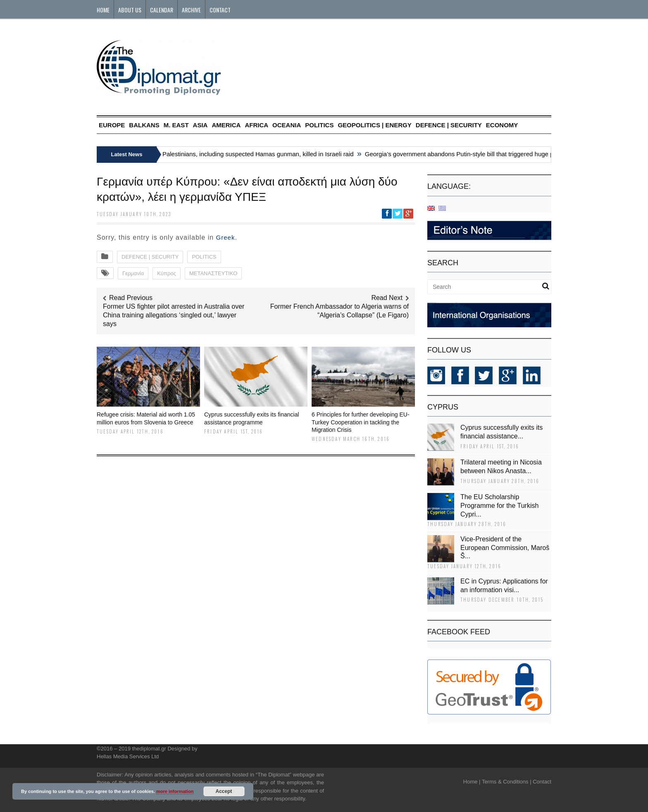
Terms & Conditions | (507, 782)
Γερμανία (133, 273)
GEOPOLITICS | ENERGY (374, 125)
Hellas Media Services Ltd (128, 756)
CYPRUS (443, 407)
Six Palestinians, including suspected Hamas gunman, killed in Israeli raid (256, 154)
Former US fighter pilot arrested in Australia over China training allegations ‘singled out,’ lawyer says (174, 315)
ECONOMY (502, 125)
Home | (472, 782)
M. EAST (176, 125)
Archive (191, 10)
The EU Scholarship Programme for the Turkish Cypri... (499, 506)
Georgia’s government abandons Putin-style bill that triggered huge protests (472, 154)
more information (175, 791)
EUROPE (112, 125)
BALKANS (144, 125)
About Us (130, 10)
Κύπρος (167, 273)
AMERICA (226, 125)
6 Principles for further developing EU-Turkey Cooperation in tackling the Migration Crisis (361, 422)
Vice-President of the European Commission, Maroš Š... (505, 548)
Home (103, 10)
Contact (220, 10)
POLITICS (319, 125)
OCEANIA (287, 125)
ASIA (200, 125)
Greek (226, 237)
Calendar (162, 10)
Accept (224, 791)
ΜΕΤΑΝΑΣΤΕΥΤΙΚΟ (213, 273)
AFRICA (256, 125)
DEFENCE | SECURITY (449, 125)
